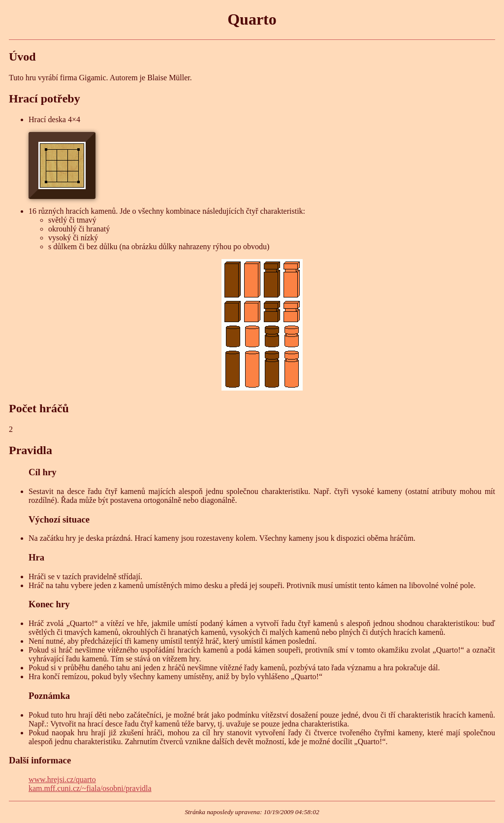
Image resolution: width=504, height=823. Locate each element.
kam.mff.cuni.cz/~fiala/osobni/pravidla (90, 788)
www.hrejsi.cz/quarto (62, 779)
